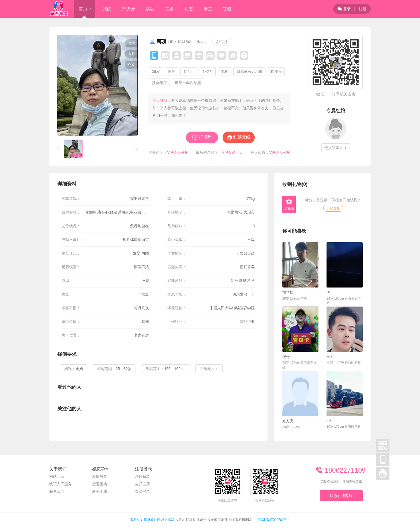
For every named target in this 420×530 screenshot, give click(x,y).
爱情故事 (100, 476)
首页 (83, 9)
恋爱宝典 (100, 484)
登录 (344, 9)
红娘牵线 (242, 137)
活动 (150, 9)
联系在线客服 (341, 496)
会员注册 (142, 484)
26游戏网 (168, 520)
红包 (227, 9)
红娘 (169, 9)
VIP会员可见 (178, 152)
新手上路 (100, 491)
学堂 (208, 9)
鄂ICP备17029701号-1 (274, 520)
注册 (363, 9)
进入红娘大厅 (336, 148)
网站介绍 (57, 476)
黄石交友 (137, 520)
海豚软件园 (152, 520)
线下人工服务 (61, 484)
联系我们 (57, 491)
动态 (189, 9)
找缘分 (129, 9)
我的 (107, 9)
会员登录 (142, 491)
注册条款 (142, 476)
